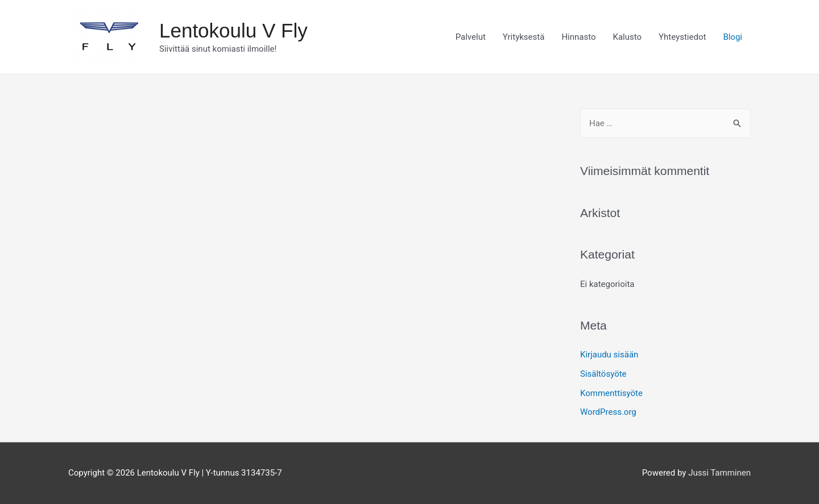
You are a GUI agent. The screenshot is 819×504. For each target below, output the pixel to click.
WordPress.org (608, 412)
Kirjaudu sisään (609, 355)
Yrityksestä (524, 37)
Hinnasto (578, 37)
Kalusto (628, 37)
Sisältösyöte (603, 374)
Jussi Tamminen (719, 473)
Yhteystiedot (682, 37)
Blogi (733, 37)
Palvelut (471, 37)
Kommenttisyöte (611, 393)
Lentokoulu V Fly (233, 30)
